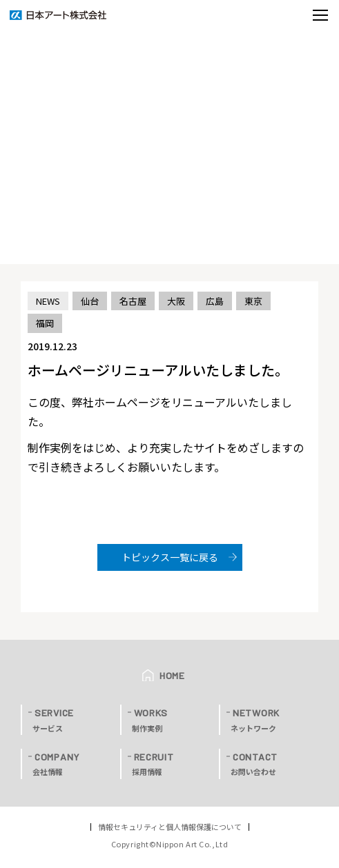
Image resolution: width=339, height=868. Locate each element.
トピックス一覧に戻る (170, 557)
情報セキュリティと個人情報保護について (170, 827)
